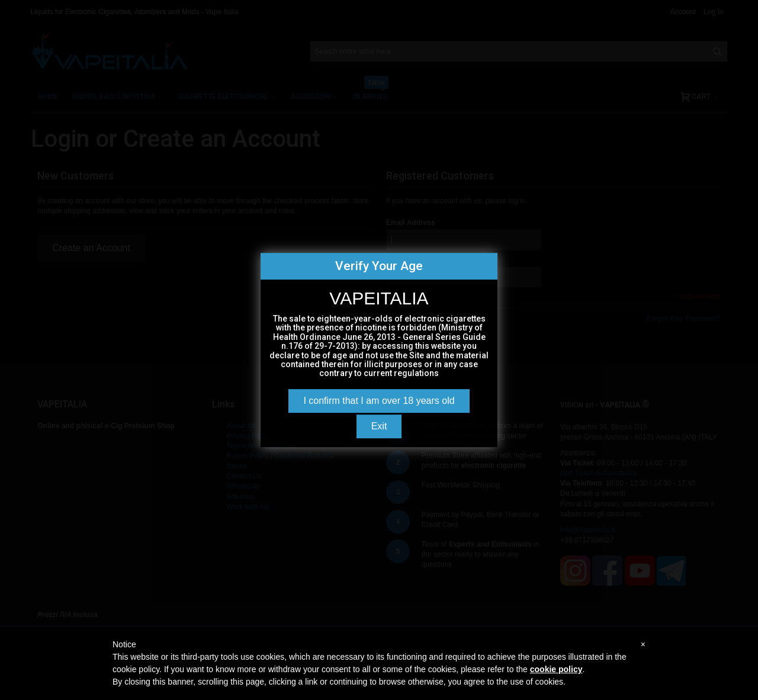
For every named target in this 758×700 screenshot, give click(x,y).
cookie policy (556, 669)
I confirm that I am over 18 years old (379, 401)
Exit (379, 426)
